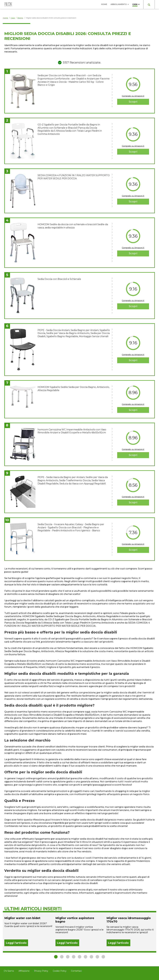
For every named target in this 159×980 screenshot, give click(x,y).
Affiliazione (24, 971)
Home (104, 4)
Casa (135, 4)
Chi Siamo (9, 971)
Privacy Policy (41, 971)
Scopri (133, 102)
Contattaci (76, 971)
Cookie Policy (60, 971)
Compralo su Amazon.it (133, 96)
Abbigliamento (119, 4)
